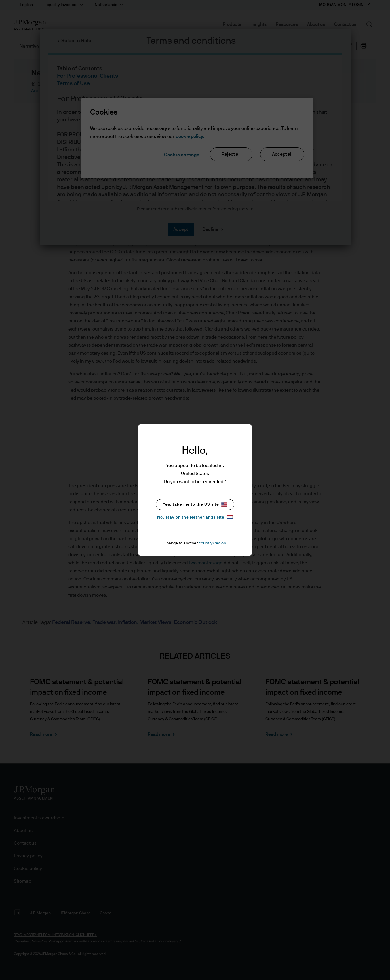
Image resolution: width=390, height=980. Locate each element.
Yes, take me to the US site (195, 505)
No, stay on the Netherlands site (195, 517)
